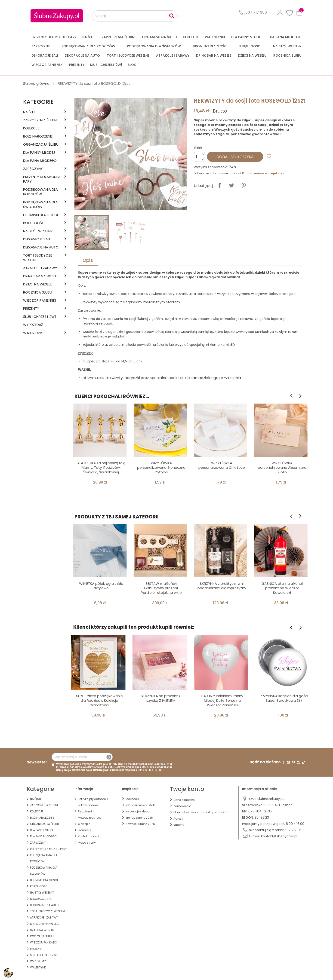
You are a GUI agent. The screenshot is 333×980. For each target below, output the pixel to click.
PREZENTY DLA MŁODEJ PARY (54, 37)
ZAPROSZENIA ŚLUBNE (119, 37)
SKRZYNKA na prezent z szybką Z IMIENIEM (161, 698)
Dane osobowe (184, 800)
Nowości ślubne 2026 (140, 824)
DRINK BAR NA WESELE (214, 55)
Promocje (85, 830)
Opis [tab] (88, 260)
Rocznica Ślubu (287, 55)
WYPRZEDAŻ (33, 325)
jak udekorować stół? (140, 805)
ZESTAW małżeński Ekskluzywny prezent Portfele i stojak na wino (161, 588)
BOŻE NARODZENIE (38, 136)
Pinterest (244, 185)
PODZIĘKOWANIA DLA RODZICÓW (88, 46)
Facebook (283, 762)
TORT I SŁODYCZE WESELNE (128, 55)
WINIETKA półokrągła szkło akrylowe (101, 586)
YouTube (288, 762)
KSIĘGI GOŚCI (250, 46)
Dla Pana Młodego (285, 37)
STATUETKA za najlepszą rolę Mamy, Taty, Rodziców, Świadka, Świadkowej (101, 467)
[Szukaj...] (135, 16)
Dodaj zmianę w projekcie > (263, 173)
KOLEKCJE (191, 37)
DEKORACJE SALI (45, 55)
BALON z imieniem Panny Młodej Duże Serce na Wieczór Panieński (222, 700)
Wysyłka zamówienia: (211, 167)
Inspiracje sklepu (137, 811)
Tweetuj (231, 185)
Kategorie (38, 102)
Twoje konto (187, 789)
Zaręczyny (41, 46)
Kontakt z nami (88, 836)
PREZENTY (77, 65)
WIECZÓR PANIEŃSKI (48, 65)
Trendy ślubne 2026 (139, 818)
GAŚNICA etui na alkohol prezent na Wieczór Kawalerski (282, 588)
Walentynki (215, 37)
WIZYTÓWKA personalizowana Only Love (222, 465)
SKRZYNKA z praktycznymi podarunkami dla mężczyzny (222, 586)
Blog (132, 65)
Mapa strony (87, 843)
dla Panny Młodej (247, 37)
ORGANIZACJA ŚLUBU (159, 37)
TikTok (304, 762)
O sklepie (84, 824)
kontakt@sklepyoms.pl (279, 836)
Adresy (178, 819)
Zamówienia (182, 806)
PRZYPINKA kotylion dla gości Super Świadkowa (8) (284, 698)
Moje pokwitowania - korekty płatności (200, 812)
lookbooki (132, 799)
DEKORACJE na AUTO (82, 55)
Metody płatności (90, 818)
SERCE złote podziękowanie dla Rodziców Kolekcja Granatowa (99, 700)
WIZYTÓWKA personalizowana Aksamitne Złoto (282, 467)
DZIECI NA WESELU (252, 55)
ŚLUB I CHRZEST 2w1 (106, 65)
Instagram (299, 762)
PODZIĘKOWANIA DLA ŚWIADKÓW (154, 46)
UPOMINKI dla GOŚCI (210, 46)
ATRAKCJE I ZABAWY (173, 55)
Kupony (179, 825)
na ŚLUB (89, 37)
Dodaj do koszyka (235, 157)
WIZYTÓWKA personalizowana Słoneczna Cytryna (161, 467)
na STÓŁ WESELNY (287, 46)
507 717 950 (294, 830)
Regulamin (86, 811)
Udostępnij (219, 185)
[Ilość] (200, 157)
